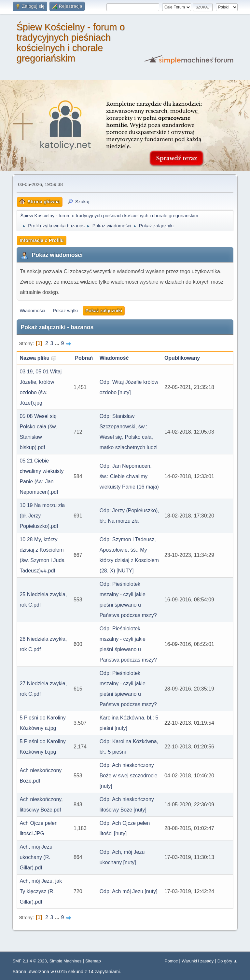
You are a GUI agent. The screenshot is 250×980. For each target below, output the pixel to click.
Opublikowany (182, 358)
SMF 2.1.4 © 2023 (29, 961)
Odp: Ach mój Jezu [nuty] (129, 891)
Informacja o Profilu (42, 240)
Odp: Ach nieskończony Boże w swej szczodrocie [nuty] (129, 776)
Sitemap (93, 961)
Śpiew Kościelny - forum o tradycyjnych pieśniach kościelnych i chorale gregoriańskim (70, 43)
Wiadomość (114, 358)
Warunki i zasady (198, 961)
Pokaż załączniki (104, 311)
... (58, 343)
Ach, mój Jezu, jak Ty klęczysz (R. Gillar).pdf (41, 891)
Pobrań (84, 358)
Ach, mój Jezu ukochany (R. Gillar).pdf (36, 857)
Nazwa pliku (38, 358)
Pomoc (171, 961)
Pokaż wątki (65, 311)
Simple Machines (66, 961)
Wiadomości (32, 311)
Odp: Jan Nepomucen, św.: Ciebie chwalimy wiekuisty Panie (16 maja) (129, 476)
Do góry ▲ (228, 961)
